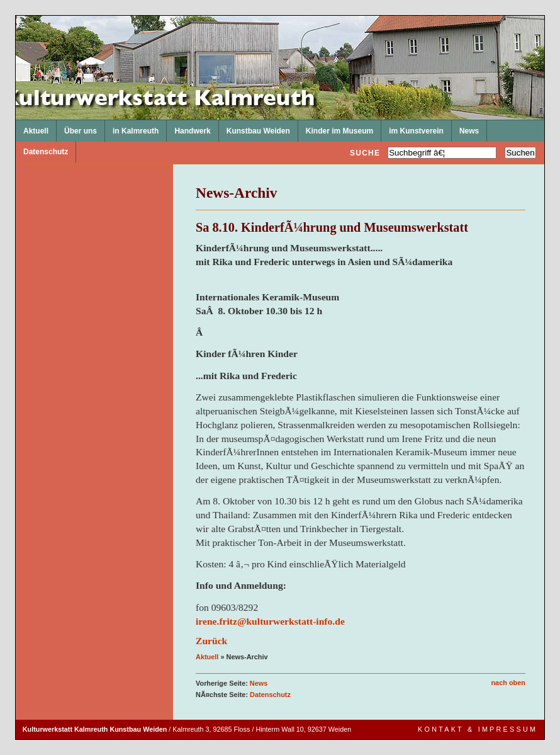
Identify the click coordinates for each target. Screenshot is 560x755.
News (465, 128)
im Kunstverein (412, 128)
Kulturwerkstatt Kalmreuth (16, 16)
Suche (365, 153)
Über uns (77, 128)
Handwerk (188, 128)
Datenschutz (42, 149)
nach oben (508, 683)
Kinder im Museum (336, 128)
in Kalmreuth (132, 128)
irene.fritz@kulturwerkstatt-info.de (270, 621)
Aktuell (32, 128)
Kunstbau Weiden (255, 128)
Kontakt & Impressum (478, 729)
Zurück (211, 641)
